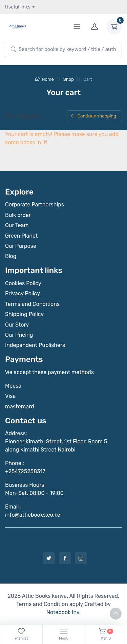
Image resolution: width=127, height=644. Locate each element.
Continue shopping (93, 116)
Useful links (18, 7)
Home (44, 79)
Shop (69, 79)
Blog (11, 256)
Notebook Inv (63, 612)
